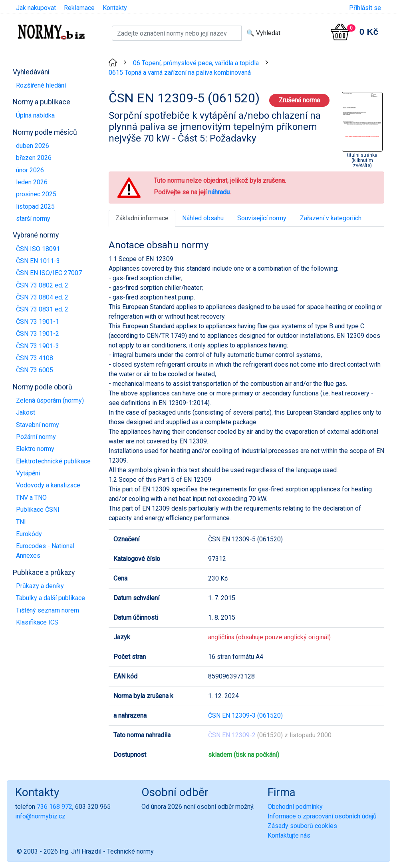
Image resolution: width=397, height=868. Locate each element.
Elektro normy (35, 449)
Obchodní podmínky (295, 807)
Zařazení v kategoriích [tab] (331, 218)
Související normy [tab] (262, 218)
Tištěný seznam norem (48, 610)
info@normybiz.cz (40, 816)
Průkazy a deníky (40, 586)
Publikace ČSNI (38, 510)
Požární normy (36, 437)
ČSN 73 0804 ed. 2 (42, 297)
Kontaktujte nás (289, 835)
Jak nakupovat (36, 8)
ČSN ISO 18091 (38, 249)
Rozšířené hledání (41, 85)
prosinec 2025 (36, 194)
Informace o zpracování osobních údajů (322, 816)
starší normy (33, 218)
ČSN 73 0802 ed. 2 (42, 285)
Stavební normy (38, 425)
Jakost (26, 412)
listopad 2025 (35, 207)
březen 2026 (34, 158)
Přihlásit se (365, 8)
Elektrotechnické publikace (53, 461)
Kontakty (115, 8)
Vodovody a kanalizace (48, 485)
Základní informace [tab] (142, 218)
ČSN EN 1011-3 (38, 261)
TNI (21, 522)
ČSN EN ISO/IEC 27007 (49, 273)
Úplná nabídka (35, 115)
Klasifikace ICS (37, 622)
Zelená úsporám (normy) (50, 400)
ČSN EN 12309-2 (232, 735)
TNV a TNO (31, 498)
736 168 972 (55, 807)
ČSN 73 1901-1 (38, 322)
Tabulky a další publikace (51, 598)
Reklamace (79, 8)
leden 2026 (32, 182)
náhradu (219, 192)
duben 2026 (33, 146)
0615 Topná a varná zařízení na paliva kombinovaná (180, 73)
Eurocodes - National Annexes (45, 551)
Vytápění (28, 473)
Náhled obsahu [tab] (203, 218)
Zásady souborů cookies (302, 826)
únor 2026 (30, 170)
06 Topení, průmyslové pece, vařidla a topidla (196, 63)
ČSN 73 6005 (35, 370)
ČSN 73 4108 (35, 358)
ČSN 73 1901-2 (38, 334)
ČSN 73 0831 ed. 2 (42, 309)
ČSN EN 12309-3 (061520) (245, 715)
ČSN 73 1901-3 (38, 346)
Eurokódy (29, 534)
